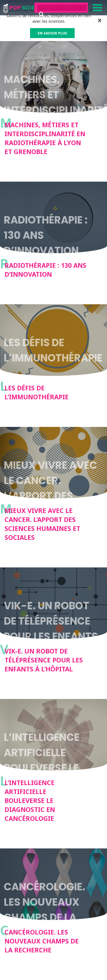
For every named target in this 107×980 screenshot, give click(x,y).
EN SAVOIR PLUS (52, 33)
